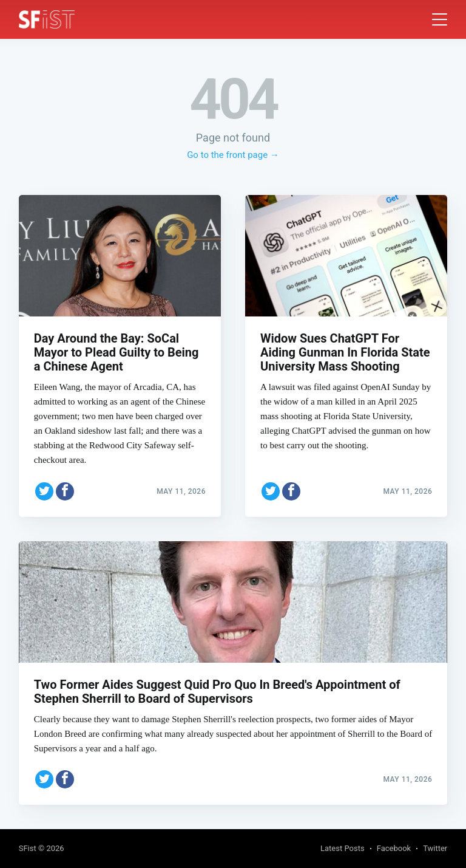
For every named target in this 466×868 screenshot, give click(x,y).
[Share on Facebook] (65, 491)
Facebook (394, 848)
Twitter (435, 848)
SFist (28, 848)
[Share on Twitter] (44, 491)
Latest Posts (343, 848)
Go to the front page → (233, 155)
